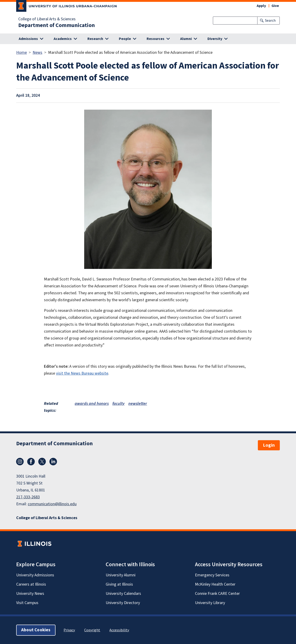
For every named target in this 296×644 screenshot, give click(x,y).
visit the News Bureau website (82, 373)
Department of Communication (57, 25)
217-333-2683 (28, 497)
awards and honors (92, 404)
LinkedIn (53, 462)
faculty (119, 404)
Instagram (20, 462)
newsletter (138, 404)
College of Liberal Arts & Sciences (47, 19)
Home (22, 53)
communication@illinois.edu (52, 504)
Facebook (31, 462)
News (37, 53)
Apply (261, 6)
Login (269, 445)
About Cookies (36, 630)
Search (270, 21)
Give (275, 6)
